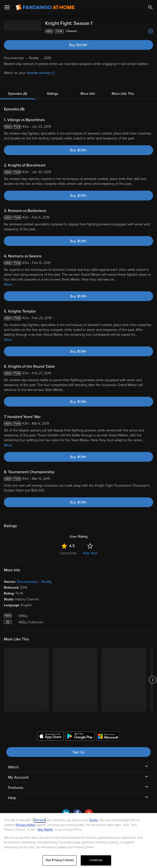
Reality (47, 582)
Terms (93, 820)
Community (68, 553)
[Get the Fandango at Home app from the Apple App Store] (50, 737)
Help (12, 798)
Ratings (53, 94)
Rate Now (90, 553)
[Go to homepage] (45, 7)
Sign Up (79, 752)
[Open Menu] (7, 7)
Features (16, 788)
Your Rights (45, 830)
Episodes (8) (18, 94)
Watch (13, 767)
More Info (88, 94)
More (8, 285)
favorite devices (41, 73)
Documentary (27, 582)
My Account (18, 777)
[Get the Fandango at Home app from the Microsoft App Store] (108, 737)
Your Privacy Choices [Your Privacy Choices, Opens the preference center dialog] (60, 860)
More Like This (123, 94)
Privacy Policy (26, 825)
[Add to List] (151, 31)
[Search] (150, 7)
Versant (40, 820)
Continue (96, 860)
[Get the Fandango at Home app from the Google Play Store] (80, 737)
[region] (78, 841)
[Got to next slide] (152, 680)
